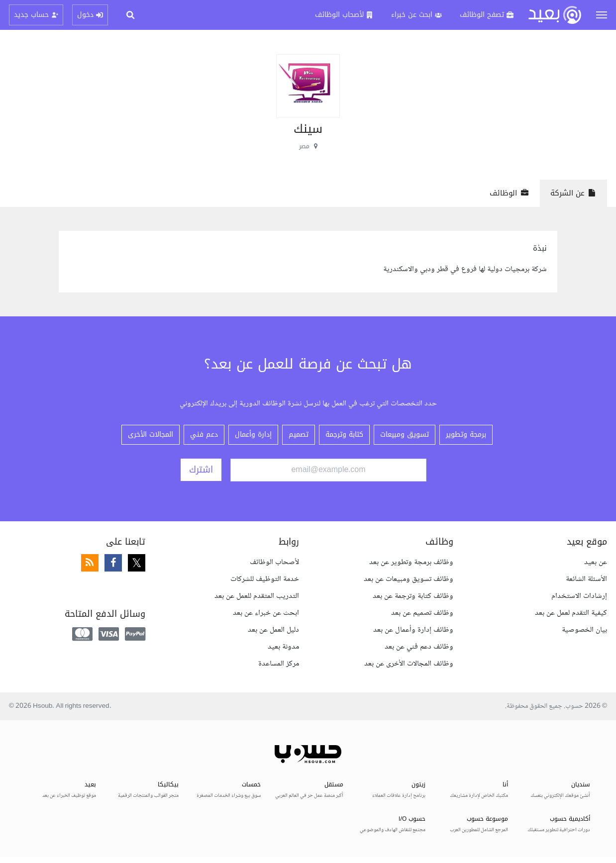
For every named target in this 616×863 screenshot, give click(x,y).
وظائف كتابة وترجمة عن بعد (413, 596)
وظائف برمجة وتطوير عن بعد (411, 562)
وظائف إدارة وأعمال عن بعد (413, 630)
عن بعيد (596, 562)
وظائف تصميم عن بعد (422, 613)
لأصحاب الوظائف (274, 562)
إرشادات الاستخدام (579, 596)
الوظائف (509, 193)
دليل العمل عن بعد (273, 630)
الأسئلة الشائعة (586, 579)
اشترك (201, 470)
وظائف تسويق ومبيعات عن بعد (409, 579)
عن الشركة (573, 193)
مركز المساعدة (279, 664)
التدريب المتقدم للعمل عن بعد (257, 596)
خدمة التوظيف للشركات (265, 579)
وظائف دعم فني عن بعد (419, 647)
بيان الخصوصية (584, 630)
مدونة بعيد (283, 647)
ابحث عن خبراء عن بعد (266, 613)
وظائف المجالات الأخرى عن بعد (409, 664)
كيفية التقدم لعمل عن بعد (571, 613)
